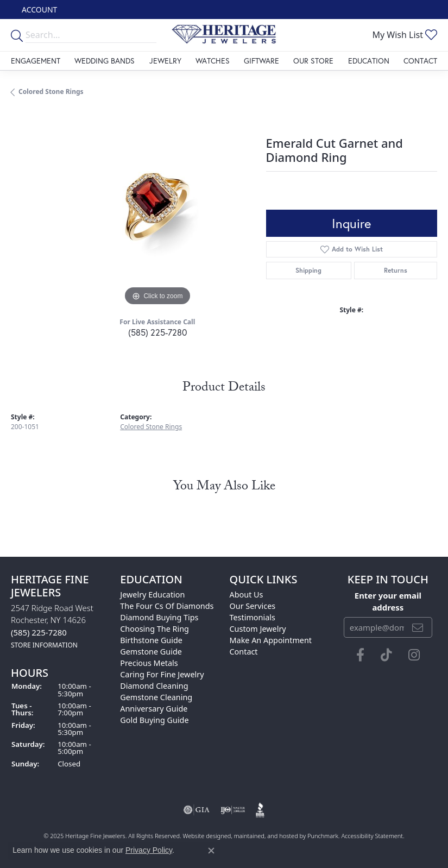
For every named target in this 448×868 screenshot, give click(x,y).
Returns (396, 270)
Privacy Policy (149, 850)
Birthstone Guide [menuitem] (151, 640)
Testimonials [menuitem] (253, 617)
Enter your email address (388, 601)
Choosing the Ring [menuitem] (154, 629)
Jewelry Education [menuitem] (152, 595)
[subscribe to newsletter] (418, 627)
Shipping (308, 270)
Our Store (313, 61)
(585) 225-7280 (157, 332)
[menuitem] (197, 810)
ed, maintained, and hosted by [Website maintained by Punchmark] (266, 836)
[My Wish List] (405, 35)
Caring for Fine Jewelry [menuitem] (162, 674)
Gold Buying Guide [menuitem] (154, 720)
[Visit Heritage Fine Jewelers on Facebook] (360, 655)
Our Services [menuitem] (253, 606)
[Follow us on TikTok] (386, 655)
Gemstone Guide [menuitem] (151, 652)
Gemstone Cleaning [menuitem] (156, 697)
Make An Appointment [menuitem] (271, 640)
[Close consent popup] (211, 851)
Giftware (261, 61)
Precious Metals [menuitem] (149, 663)
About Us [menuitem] (247, 595)
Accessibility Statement (372, 836)
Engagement (36, 61)
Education (369, 61)
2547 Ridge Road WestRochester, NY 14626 (52, 626)
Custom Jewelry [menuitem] (258, 629)
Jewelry (165, 61)
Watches (213, 61)
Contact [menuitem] (244, 652)
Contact (420, 61)
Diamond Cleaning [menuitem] (154, 686)
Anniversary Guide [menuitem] (154, 709)
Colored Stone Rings (51, 92)
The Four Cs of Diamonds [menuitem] (167, 606)
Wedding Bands (105, 61)
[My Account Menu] (39, 10)
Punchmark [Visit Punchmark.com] (323, 836)
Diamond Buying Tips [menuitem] (159, 617)
